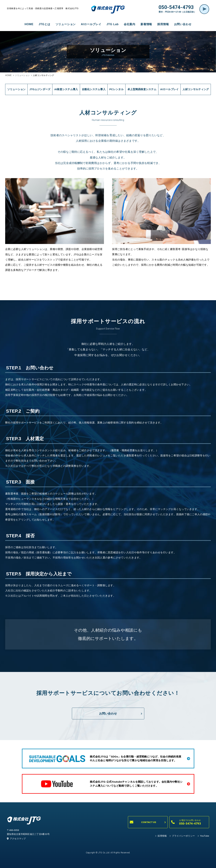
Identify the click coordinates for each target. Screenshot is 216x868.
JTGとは (44, 24)
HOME (29, 24)
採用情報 (163, 24)
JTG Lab (113, 24)
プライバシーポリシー (183, 836)
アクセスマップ (16, 839)
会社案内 (130, 24)
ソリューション (66, 24)
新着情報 (146, 24)
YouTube (205, 836)
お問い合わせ (183, 24)
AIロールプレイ (91, 24)
